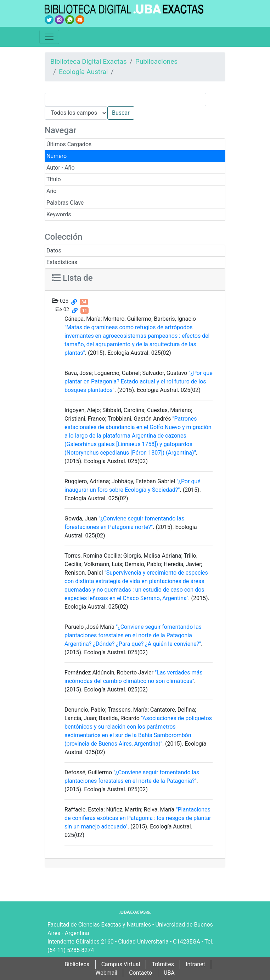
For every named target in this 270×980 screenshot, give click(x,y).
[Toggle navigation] (49, 37)
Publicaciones (157, 61)
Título (54, 179)
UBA (169, 973)
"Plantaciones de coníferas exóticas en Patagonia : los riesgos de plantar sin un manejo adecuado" (138, 818)
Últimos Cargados (69, 144)
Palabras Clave (65, 203)
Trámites (163, 964)
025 (63, 301)
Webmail (106, 973)
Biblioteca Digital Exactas (89, 61)
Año (51, 191)
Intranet (195, 964)
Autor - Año (61, 168)
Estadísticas (62, 262)
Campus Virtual (121, 964)
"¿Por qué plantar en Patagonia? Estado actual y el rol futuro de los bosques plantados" (139, 381)
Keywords (59, 214)
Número (57, 156)
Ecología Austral (83, 72)
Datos (54, 250)
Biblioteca (77, 964)
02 (66, 309)
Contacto (140, 973)
